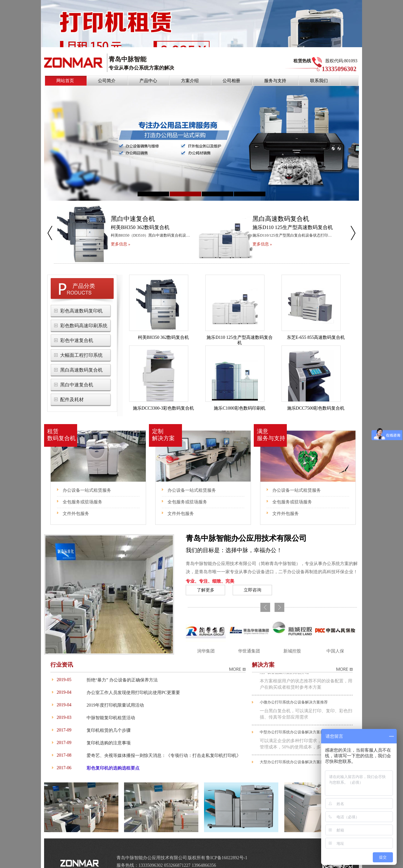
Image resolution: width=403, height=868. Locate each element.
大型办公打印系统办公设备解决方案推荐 (294, 754)
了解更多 (206, 581)
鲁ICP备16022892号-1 (227, 848)
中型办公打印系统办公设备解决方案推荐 (294, 724)
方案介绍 (190, 71)
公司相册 (231, 71)
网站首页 (65, 71)
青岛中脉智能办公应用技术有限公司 (246, 529)
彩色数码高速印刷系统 (84, 316)
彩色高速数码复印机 (81, 301)
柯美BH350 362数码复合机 (164, 328)
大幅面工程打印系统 (81, 346)
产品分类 (84, 277)
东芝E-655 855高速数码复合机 (316, 328)
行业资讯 (62, 655)
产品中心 (148, 71)
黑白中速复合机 (77, 375)
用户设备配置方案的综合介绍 (284, 664)
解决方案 (263, 655)
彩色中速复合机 (77, 331)
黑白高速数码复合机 (81, 361)
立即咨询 (253, 581)
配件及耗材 (72, 390)
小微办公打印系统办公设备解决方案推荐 (294, 694)
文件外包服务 (76, 504)
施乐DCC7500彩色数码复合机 (316, 399)
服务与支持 (275, 71)
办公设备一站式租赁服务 (87, 481)
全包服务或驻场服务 (82, 493)
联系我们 (319, 71)
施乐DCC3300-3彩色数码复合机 (163, 399)
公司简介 (107, 71)
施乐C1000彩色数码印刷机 (239, 399)
